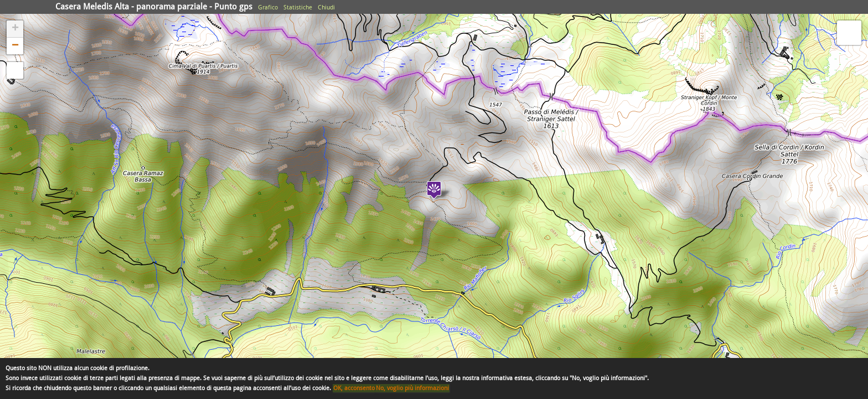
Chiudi (326, 7)
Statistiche (298, 7)
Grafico (268, 7)
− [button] (15, 46)
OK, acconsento (354, 388)
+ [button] (15, 29)
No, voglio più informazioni (412, 388)
